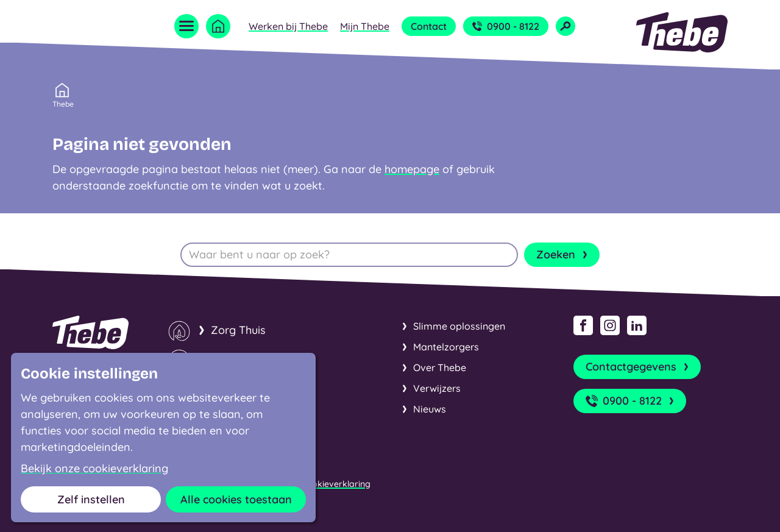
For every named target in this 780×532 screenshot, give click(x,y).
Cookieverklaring (336, 484)
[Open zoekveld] (565, 26)
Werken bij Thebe (288, 26)
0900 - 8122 (506, 26)
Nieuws (430, 409)
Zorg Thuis (238, 330)
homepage (412, 169)
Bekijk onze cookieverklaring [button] (94, 469)
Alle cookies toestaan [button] (236, 499)
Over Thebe (440, 367)
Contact (429, 26)
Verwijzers (437, 388)
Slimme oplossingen (459, 326)
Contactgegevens (638, 367)
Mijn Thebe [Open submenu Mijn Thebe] (365, 26)
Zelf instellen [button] (91, 499)
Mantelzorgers (446, 347)
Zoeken (563, 255)
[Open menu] (186, 26)
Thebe (63, 103)
